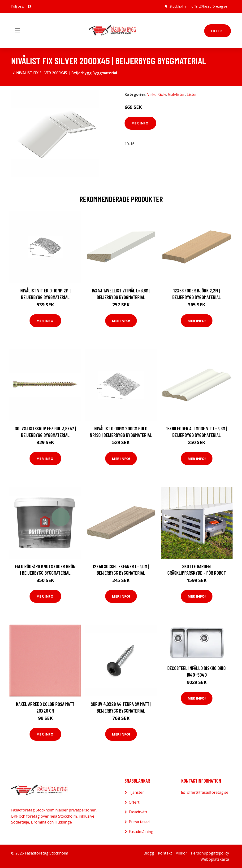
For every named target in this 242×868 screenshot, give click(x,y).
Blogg (149, 853)
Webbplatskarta (215, 859)
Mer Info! (140, 123)
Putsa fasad (139, 822)
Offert (218, 31)
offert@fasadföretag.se (209, 6)
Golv (162, 94)
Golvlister (176, 94)
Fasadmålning (141, 832)
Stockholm (178, 6)
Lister (192, 94)
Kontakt (165, 853)
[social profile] (29, 6)
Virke (152, 94)
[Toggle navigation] (17, 30)
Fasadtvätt (138, 812)
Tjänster (136, 792)
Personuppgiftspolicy (210, 853)
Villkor (181, 853)
